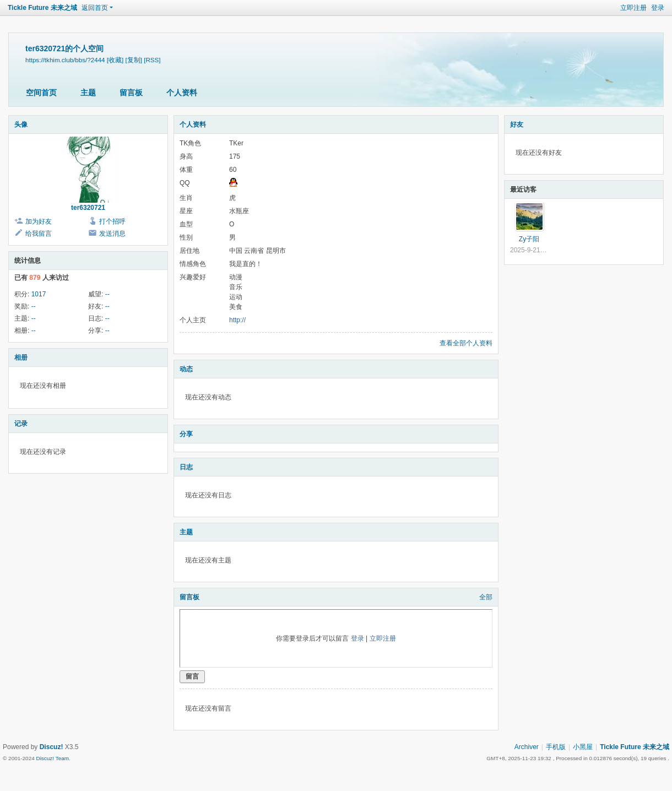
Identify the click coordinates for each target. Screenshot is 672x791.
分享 (186, 434)
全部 (486, 597)
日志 (186, 467)
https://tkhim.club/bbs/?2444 (65, 60)
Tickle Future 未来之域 (42, 8)
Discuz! (52, 747)
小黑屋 (583, 747)
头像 (21, 124)
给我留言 (39, 234)
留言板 (131, 93)
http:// (237, 320)
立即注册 (633, 8)
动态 (186, 369)
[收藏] (115, 60)
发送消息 (112, 234)
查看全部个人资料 (466, 343)
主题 (88, 93)
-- (107, 294)
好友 (517, 124)
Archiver (527, 747)
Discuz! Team (52, 758)
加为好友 (39, 221)
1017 (39, 294)
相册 (21, 357)
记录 (21, 424)
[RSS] (152, 60)
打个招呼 (112, 221)
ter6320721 (88, 208)
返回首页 (95, 8)
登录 (658, 8)
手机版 (556, 747)
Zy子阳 (529, 239)
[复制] (133, 60)
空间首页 (41, 93)
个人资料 (182, 93)
